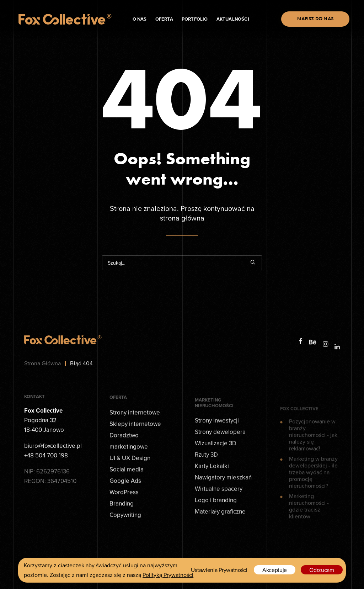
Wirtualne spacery (219, 517)
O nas (125, 25)
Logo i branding (216, 529)
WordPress (124, 513)
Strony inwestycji (217, 449)
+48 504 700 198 (46, 473)
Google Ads (125, 502)
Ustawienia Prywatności (219, 570)
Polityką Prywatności (168, 575)
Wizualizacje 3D (216, 472)
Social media (127, 490)
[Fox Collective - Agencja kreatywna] (58, 25)
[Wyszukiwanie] (182, 263)
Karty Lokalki (212, 494)
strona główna (182, 218)
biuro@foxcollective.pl (53, 463)
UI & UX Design (130, 479)
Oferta (150, 25)
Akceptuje (275, 570)
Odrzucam (322, 570)
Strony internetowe (135, 434)
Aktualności (219, 25)
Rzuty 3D (206, 483)
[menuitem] (317, 25)
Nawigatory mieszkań (223, 506)
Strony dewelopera (220, 460)
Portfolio (181, 25)
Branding (122, 525)
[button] (253, 262)
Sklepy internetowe (135, 445)
